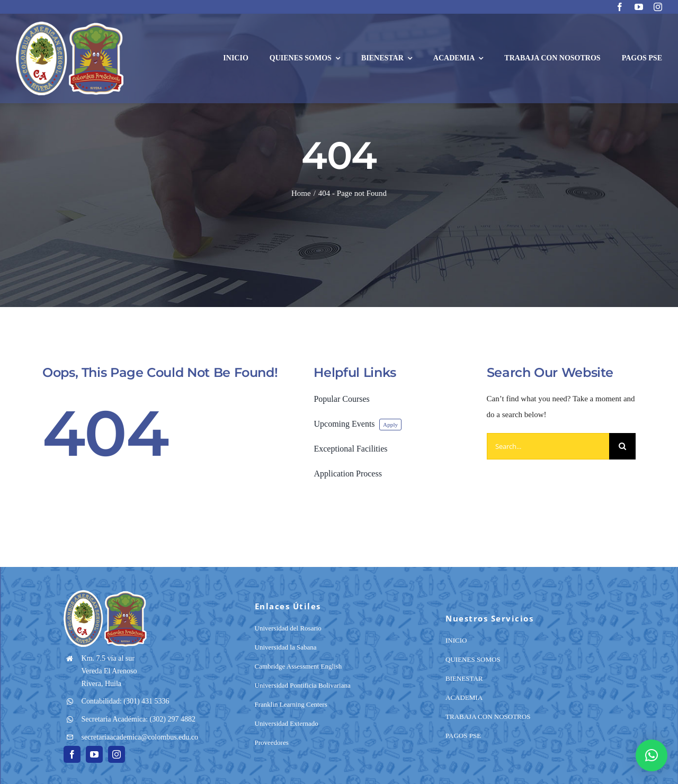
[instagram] (658, 7)
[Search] (622, 446)
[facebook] (620, 7)
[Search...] (548, 446)
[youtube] (639, 7)
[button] (652, 755)
